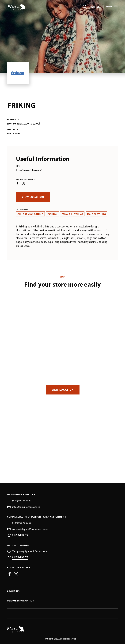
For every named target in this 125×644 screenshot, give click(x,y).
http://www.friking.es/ (29, 170)
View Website (20, 535)
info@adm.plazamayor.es (26, 507)
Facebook (10, 574)
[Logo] (61, 629)
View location (33, 197)
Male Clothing (97, 214)
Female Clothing (72, 214)
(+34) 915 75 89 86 (22, 523)
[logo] (35, 7)
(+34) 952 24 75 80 (22, 500)
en (93, 7)
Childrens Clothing (30, 214)
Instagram (16, 574)
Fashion (52, 214)
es (98, 7)
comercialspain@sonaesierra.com (31, 529)
